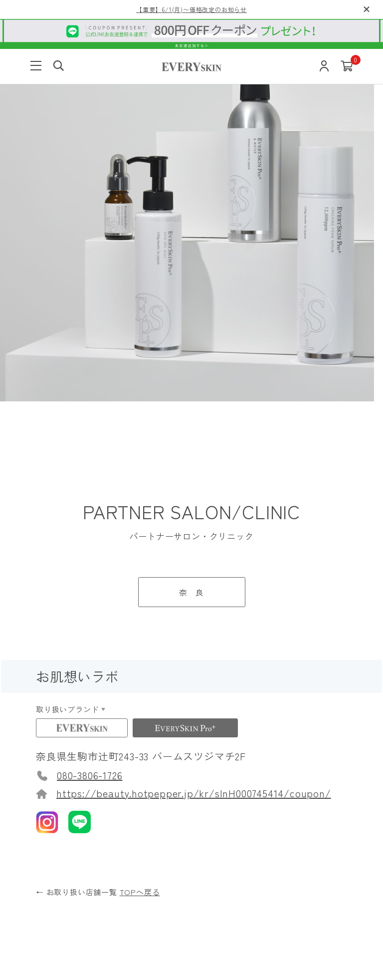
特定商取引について (256, 925)
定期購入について (290, 754)
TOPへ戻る (140, 500)
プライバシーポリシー (178, 925)
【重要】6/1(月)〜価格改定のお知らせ (191, 9)
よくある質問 (75, 715)
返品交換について (290, 728)
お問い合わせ (282, 820)
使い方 (62, 688)
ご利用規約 (113, 925)
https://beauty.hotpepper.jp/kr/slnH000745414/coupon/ (194, 401)
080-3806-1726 (90, 383)
